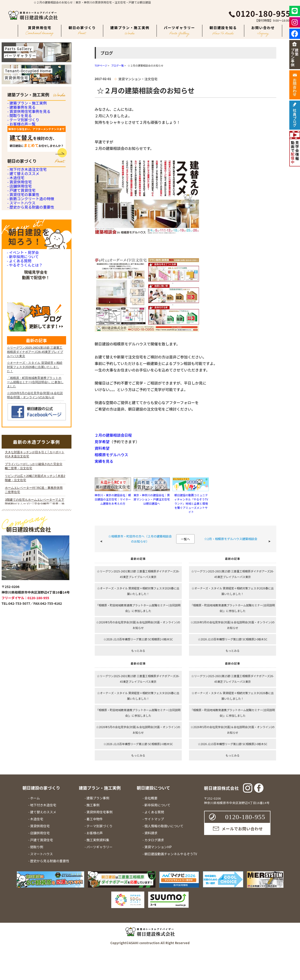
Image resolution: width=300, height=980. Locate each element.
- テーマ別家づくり (22, 158)
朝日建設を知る (223, 30)
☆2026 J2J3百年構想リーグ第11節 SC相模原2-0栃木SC (138, 639)
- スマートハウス (21, 327)
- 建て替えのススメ (22, 238)
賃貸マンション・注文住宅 (138, 79)
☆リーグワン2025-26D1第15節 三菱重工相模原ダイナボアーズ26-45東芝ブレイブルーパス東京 (138, 574)
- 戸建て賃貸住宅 (21, 289)
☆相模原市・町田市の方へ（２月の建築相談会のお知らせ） (140, 539)
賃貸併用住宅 (40, 31)
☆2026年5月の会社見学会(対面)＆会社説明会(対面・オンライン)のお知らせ (138, 625)
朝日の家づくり (82, 30)
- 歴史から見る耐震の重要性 (29, 340)
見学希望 (102, 442)
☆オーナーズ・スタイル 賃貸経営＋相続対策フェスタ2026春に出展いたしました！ (138, 591)
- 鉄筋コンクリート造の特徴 (29, 314)
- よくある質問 (19, 416)
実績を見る (104, 461)
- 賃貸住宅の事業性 (22, 302)
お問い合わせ (263, 31)
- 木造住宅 (15, 250)
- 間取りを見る (19, 145)
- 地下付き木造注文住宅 (26, 225)
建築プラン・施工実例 (130, 30)
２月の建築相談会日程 (113, 435)
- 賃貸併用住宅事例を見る (28, 133)
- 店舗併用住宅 (19, 276)
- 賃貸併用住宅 (19, 263)
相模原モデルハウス (111, 455)
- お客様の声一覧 (21, 171)
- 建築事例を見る (21, 120)
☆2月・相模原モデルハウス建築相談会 (231, 539)
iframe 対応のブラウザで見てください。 (35, 681)
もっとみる (138, 651)
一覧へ (185, 539)
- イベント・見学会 (22, 393)
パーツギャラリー (179, 31)
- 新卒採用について (22, 404)
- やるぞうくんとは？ (24, 427)
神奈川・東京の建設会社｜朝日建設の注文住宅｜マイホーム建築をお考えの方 (113, 499)
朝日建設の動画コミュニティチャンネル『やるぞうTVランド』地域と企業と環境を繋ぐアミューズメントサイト (191, 503)
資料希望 (102, 448)
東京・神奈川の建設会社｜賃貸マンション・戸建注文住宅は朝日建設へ (152, 499)
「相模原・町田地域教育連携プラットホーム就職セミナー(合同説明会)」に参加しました (138, 608)
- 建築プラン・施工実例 (26, 107)
